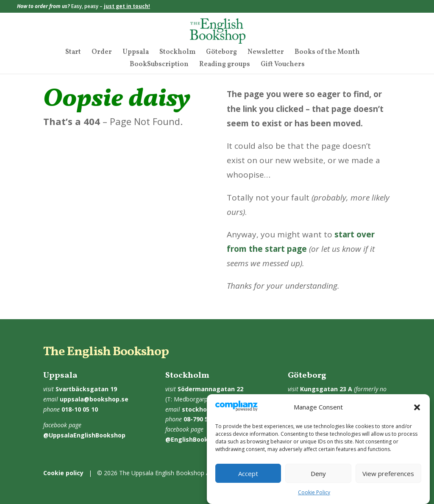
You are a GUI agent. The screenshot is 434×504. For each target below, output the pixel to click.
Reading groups (225, 65)
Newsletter (266, 53)
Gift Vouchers (283, 65)
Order (102, 53)
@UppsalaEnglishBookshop (84, 435)
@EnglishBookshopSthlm (203, 439)
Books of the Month (327, 53)
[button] (417, 407)
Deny (318, 473)
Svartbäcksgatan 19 (86, 389)
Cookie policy (63, 473)
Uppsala (136, 53)
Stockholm (177, 53)
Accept (248, 473)
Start (73, 53)
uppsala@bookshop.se (94, 399)
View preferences (388, 473)
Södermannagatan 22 (210, 389)
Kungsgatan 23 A (326, 389)
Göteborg (221, 53)
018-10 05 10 (80, 409)
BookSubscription (159, 65)
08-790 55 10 (202, 419)
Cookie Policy (314, 492)
